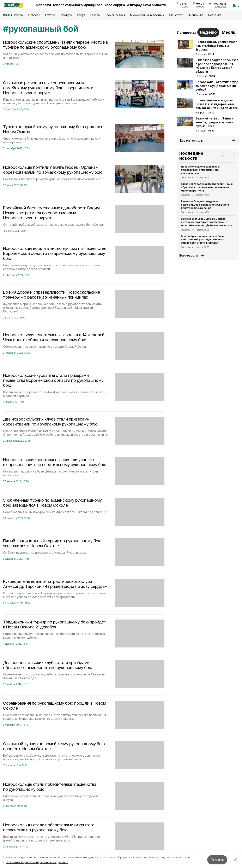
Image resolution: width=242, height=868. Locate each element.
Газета (95, 15)
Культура (66, 15)
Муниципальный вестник (147, 15)
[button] (223, 156)
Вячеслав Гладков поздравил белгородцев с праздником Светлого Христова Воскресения (205, 205)
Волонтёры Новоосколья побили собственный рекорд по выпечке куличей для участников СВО (203, 239)
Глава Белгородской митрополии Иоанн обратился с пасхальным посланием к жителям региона (207, 187)
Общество (176, 15)
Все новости (189, 255)
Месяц (229, 32)
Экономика (196, 15)
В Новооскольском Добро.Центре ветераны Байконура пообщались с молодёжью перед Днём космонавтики (207, 222)
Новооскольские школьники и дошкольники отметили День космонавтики (200, 170)
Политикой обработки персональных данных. (37, 862)
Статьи (50, 15)
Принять (217, 860)
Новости (34, 15)
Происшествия (115, 15)
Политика (215, 15)
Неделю (208, 32)
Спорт (81, 15)
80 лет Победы (13, 15)
